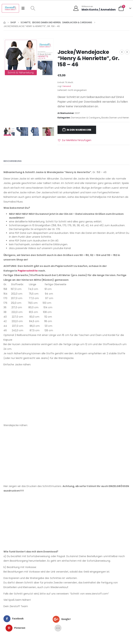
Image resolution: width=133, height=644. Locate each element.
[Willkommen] (94, 8)
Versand (67, 86)
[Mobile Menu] (24, 8)
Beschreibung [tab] (13, 161)
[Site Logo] (10, 8)
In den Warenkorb (79, 130)
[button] (33, 8)
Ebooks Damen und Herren (115, 118)
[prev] (122, 52)
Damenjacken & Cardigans (86, 118)
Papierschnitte (28, 271)
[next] (127, 52)
